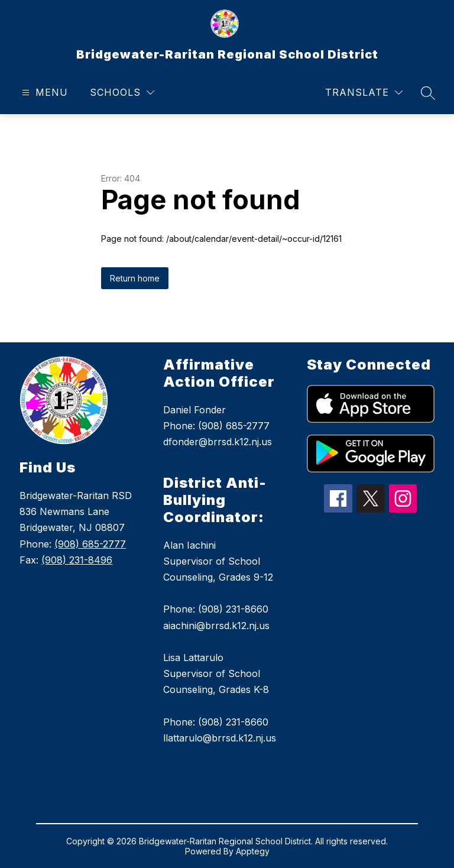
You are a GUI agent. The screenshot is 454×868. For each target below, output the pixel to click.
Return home (135, 278)
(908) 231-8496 (77, 560)
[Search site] (428, 93)
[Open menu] (43, 93)
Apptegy (253, 851)
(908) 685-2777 (90, 544)
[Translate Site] (364, 93)
